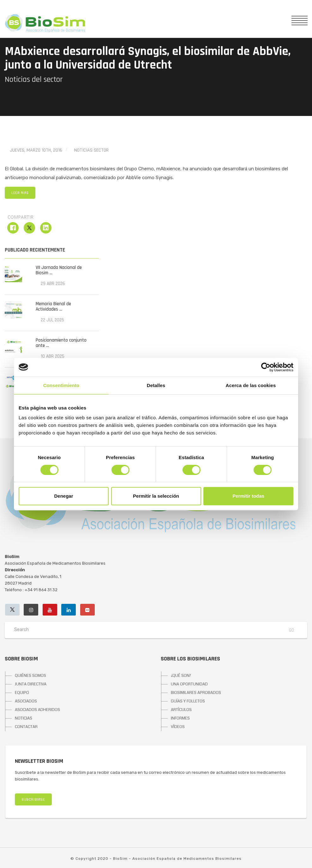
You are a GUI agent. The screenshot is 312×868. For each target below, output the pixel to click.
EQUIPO (22, 693)
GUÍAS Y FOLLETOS (188, 701)
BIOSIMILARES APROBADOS (196, 693)
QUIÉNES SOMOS (30, 676)
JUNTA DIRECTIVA (31, 684)
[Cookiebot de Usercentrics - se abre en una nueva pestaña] (266, 367)
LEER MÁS (20, 193)
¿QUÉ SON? (181, 676)
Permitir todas (248, 496)
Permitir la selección (156, 496)
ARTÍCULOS (181, 710)
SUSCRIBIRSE (33, 800)
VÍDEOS (178, 727)
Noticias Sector (91, 150)
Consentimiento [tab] (61, 385)
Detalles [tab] (156, 385)
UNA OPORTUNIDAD (189, 684)
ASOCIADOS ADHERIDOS (37, 710)
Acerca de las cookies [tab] (251, 385)
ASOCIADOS (26, 701)
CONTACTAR (26, 727)
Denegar (63, 496)
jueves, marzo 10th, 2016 (36, 150)
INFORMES (180, 718)
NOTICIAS (24, 718)
